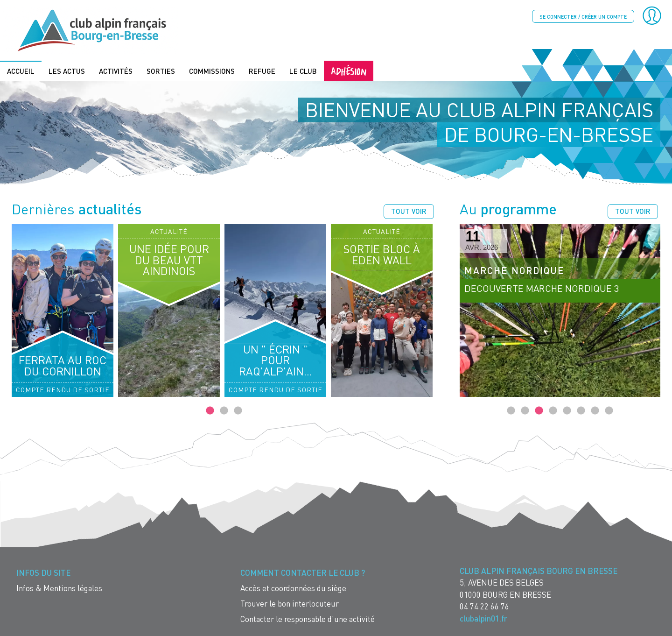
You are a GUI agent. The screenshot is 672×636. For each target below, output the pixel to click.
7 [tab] (595, 411)
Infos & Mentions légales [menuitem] (59, 588)
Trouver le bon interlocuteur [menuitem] (290, 604)
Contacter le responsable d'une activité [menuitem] (308, 619)
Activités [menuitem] (116, 71)
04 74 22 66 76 (484, 606)
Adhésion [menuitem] (349, 71)
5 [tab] (567, 411)
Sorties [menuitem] (161, 71)
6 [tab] (581, 411)
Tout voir (409, 211)
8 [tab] (609, 411)
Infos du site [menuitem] (43, 573)
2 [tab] (224, 411)
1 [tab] (210, 411)
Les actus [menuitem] (67, 71)
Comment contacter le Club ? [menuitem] (303, 573)
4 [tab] (553, 411)
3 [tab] (238, 411)
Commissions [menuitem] (212, 71)
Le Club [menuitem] (303, 71)
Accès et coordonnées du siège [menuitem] (293, 588)
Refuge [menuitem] (262, 71)
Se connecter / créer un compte (583, 17)
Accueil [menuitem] (21, 71)
